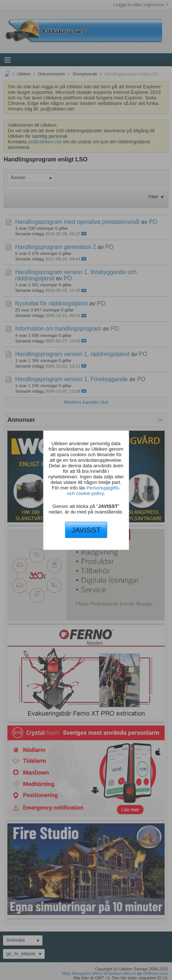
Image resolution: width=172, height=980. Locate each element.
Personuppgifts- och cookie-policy (94, 491)
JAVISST (86, 530)
